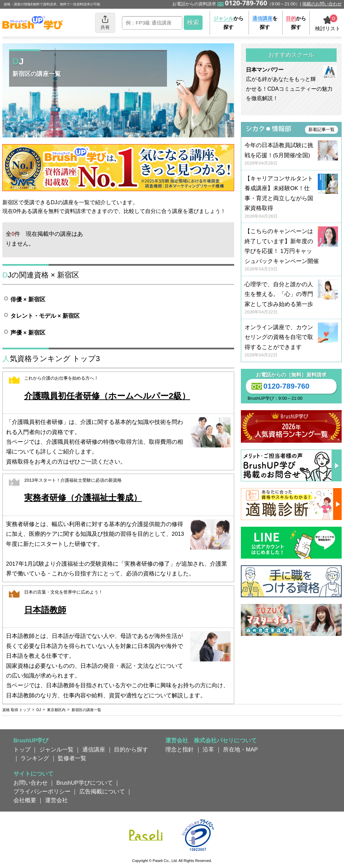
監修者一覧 (72, 758)
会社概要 (25, 800)
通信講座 (94, 749)
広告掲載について (102, 791)
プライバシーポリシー (42, 791)
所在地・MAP (241, 749)
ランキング (35, 758)
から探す (228, 23)
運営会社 (56, 800)
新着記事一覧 (321, 129)
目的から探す (131, 749)
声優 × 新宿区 (28, 333)
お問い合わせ (31, 783)
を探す (265, 23)
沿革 (208, 749)
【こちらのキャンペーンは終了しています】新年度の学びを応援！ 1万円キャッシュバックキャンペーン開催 (291, 250)
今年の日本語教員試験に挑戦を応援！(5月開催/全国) (291, 154)
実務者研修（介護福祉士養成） (83, 498)
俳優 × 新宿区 (28, 299)
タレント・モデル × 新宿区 (45, 316)
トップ (22, 749)
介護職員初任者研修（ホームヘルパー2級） (107, 396)
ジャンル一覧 (56, 749)
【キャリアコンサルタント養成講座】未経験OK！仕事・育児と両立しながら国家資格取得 (291, 197)
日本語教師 (45, 610)
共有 (105, 22)
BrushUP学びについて (85, 783)
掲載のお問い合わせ (322, 4)
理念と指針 (180, 749)
